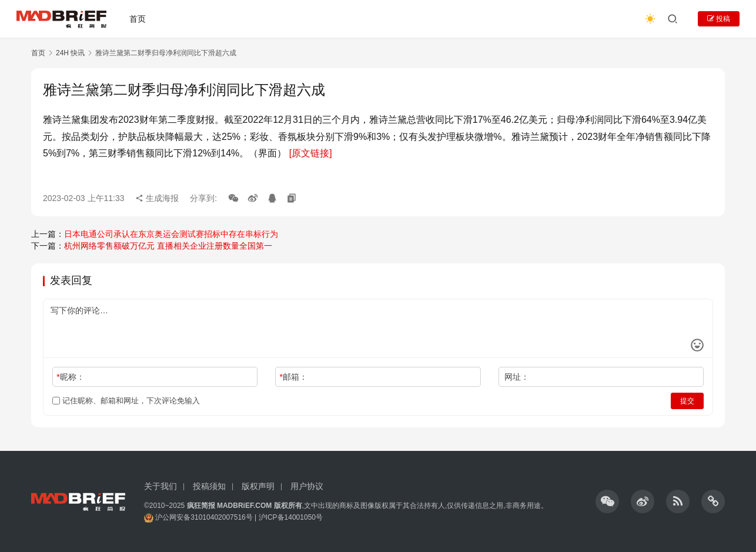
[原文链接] (311, 153)
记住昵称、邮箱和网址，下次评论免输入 (126, 401)
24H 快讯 (70, 53)
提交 (687, 401)
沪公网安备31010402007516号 (204, 517)
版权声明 (258, 486)
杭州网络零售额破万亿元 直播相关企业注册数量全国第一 (168, 246)
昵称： (70, 377)
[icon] (607, 501)
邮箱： (294, 377)
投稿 (719, 19)
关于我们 (160, 486)
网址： (517, 377)
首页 (138, 19)
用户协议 (307, 486)
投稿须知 (209, 486)
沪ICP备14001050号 (291, 517)
